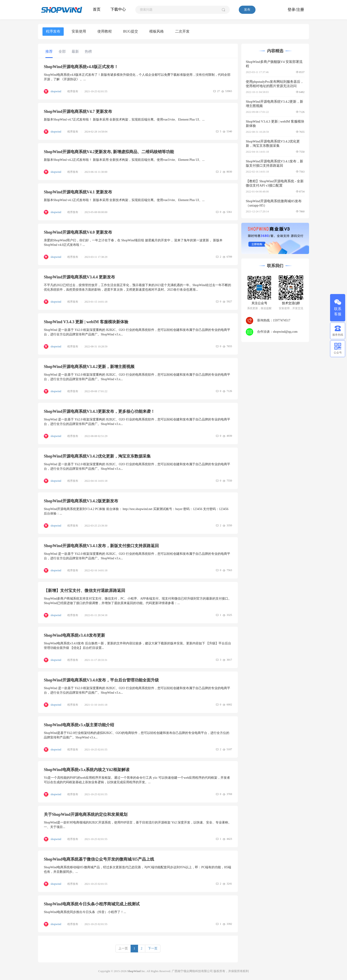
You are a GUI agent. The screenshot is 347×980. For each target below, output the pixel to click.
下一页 (153, 948)
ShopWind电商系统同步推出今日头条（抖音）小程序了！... (85, 912)
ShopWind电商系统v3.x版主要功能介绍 (79, 725)
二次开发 (182, 31)
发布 (247, 10)
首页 (97, 9)
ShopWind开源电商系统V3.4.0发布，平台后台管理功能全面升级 (101, 680)
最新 (75, 51)
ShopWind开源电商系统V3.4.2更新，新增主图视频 (89, 367)
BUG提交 (131, 31)
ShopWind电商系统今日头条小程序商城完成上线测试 (92, 904)
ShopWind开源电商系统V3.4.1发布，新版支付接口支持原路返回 (101, 546)
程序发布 (53, 31)
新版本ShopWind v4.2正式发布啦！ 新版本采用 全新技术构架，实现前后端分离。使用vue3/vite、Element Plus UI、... (124, 160)
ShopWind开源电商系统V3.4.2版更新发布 (81, 501)
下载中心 (118, 9)
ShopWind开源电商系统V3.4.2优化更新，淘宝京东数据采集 (97, 456)
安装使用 (79, 31)
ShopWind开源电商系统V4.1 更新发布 (78, 192)
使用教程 (105, 31)
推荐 (49, 51)
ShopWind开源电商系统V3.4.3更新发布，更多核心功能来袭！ (99, 411)
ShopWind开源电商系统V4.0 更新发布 (78, 232)
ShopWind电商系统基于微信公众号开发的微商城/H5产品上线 (99, 859)
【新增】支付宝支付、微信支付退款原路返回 (84, 591)
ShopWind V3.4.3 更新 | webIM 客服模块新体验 (86, 322)
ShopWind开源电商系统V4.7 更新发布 (78, 112)
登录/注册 (296, 10)
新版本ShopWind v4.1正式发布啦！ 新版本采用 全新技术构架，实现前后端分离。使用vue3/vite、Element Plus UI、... (124, 200)
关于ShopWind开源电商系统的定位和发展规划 (86, 814)
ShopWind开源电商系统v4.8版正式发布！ (81, 67)
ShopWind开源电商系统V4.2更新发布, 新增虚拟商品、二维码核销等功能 (109, 152)
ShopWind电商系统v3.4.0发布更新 (74, 635)
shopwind (56, 91)
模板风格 (157, 31)
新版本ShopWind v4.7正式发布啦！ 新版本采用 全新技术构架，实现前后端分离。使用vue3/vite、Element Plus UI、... (124, 120)
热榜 (88, 51)
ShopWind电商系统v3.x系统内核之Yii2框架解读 (87, 770)
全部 (62, 51)
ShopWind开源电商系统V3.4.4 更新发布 (79, 277)
